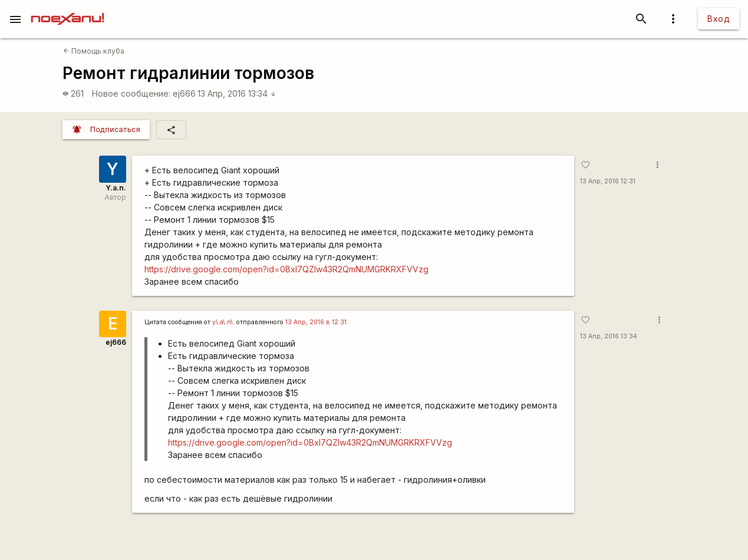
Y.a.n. (116, 188)
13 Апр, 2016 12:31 (608, 181)
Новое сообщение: (131, 93)
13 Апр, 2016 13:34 (237, 93)
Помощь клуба (94, 51)
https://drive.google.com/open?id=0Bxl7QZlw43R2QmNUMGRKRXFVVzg (286, 269)
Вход (719, 19)
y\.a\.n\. (223, 322)
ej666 (184, 93)
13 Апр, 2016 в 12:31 (316, 322)
